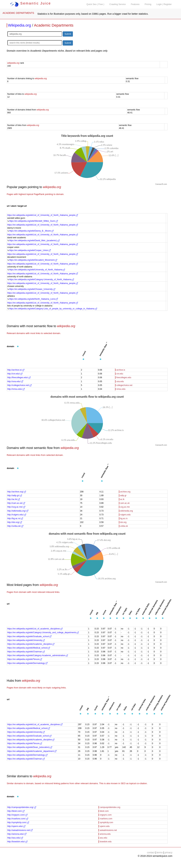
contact (151, 852)
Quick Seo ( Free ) (95, 4)
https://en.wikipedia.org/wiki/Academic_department (32, 751)
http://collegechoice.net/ (19, 385)
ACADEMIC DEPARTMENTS (18, 13)
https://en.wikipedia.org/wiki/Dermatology (27, 663)
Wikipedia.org (19, 25)
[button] (18, 347)
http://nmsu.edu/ (16, 389)
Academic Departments (54, 25)
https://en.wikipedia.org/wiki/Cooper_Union (30, 250)
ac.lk (122, 499)
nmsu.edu (121, 389)
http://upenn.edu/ (16, 826)
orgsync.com (106, 815)
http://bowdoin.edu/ (17, 842)
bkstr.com (104, 811)
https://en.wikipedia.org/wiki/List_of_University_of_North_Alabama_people (43, 215)
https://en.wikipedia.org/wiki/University (26, 640)
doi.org (123, 522)
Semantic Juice (31, 3)
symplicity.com (106, 822)
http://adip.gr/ (15, 496)
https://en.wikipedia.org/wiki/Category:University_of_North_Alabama (41, 279)
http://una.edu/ (15, 381)
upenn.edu (105, 826)
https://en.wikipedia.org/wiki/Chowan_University (32, 289)
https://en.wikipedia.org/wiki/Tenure (25, 659)
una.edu (120, 381)
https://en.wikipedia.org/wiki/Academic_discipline (31, 644)
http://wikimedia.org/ (18, 511)
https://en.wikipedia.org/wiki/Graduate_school (29, 636)
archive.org (125, 492)
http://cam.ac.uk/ (16, 503)
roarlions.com (106, 819)
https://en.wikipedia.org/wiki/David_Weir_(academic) (34, 241)
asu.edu (104, 838)
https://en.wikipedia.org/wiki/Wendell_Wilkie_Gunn (33, 221)
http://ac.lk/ (14, 499)
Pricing (148, 4)
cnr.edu (120, 374)
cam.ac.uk (125, 503)
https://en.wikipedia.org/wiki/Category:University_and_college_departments (43, 632)
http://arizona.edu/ (17, 834)
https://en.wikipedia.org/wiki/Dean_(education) (30, 747)
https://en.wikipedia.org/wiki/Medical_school (29, 648)
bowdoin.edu (106, 842)
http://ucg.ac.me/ (16, 507)
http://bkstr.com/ (16, 811)
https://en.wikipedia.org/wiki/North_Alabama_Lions (33, 299)
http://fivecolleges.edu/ (19, 377)
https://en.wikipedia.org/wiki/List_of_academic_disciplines (35, 629)
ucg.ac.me (125, 507)
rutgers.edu (125, 515)
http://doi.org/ (15, 522)
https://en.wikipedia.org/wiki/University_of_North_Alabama (37, 270)
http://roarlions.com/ (18, 819)
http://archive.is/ (16, 370)
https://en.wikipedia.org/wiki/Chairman (26, 652)
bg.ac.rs (124, 518)
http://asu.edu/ (15, 838)
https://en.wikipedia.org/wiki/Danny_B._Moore (31, 231)
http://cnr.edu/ (15, 374)
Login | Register (164, 4)
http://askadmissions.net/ (20, 830)
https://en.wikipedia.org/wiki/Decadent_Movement (33, 260)
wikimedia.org (127, 511)
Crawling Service (117, 4)
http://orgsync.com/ (17, 815)
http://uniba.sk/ (15, 526)
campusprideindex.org (110, 807)
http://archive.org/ (17, 492)
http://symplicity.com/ (18, 822)
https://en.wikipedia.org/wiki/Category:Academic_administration (38, 655)
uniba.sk (124, 526)
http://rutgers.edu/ (17, 515)
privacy (169, 852)
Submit (68, 34)
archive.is (121, 370)
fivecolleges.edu (124, 377)
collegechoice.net (124, 385)
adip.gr (123, 496)
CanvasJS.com (161, 184)
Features (135, 4)
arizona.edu (105, 834)
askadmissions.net (108, 830)
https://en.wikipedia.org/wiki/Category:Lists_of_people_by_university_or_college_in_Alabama (53, 309)
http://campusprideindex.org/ (22, 807)
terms (160, 852)
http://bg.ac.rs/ (15, 518)
